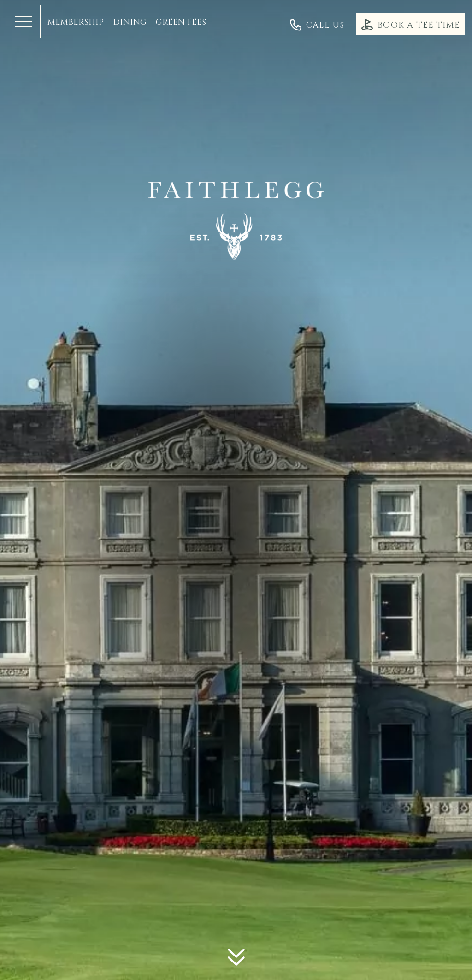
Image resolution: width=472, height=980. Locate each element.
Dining (130, 23)
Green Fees (181, 23)
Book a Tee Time (411, 25)
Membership (76, 23)
